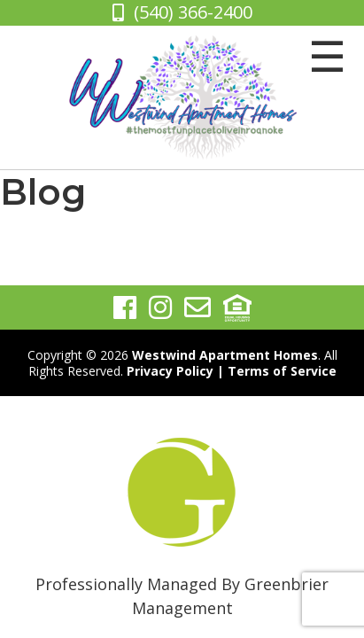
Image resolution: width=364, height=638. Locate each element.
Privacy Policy (170, 371)
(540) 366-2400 (193, 12)
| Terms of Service (277, 371)
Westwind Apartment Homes (225, 355)
